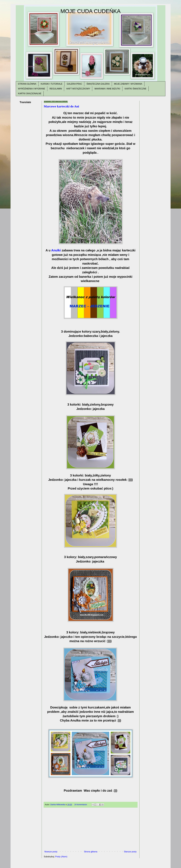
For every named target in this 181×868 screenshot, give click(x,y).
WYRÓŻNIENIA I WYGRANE (32, 89)
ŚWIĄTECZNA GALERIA (98, 84)
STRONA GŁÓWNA (27, 84)
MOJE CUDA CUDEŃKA (90, 11)
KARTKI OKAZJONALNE (30, 94)
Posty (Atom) (61, 857)
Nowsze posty (51, 852)
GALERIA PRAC (74, 84)
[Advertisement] (91, 830)
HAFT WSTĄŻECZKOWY (78, 89)
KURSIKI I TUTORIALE (52, 84)
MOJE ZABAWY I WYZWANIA (128, 84)
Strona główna (91, 852)
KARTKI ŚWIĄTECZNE (136, 89)
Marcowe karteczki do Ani (61, 106)
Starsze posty (130, 852)
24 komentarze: (81, 805)
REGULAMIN (56, 89)
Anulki (56, 250)
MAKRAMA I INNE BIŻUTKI (107, 89)
